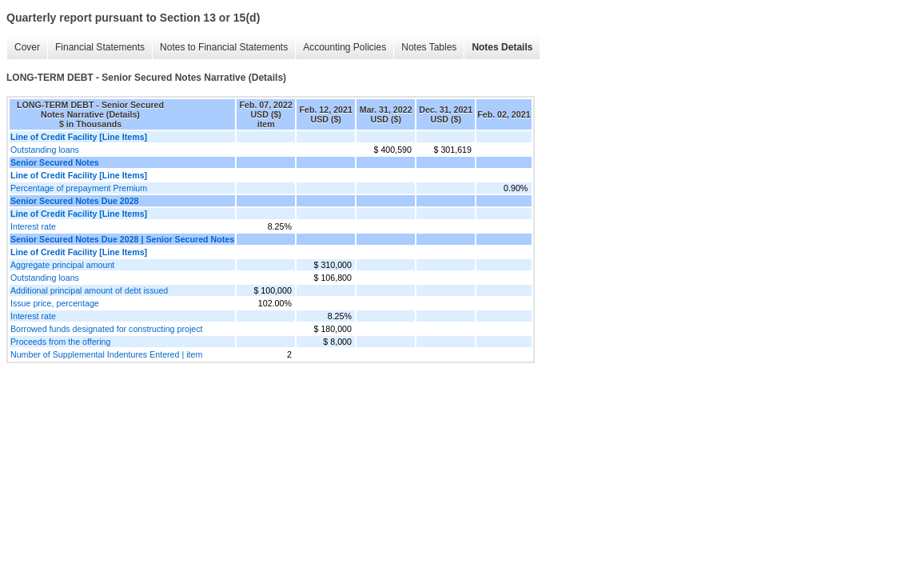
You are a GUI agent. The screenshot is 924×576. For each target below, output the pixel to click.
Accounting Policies (345, 47)
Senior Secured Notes (55, 162)
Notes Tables (429, 47)
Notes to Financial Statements (224, 47)
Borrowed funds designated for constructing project (107, 329)
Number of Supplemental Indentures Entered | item (106, 354)
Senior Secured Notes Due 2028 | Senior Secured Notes (122, 239)
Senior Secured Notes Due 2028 (75, 201)
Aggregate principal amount (62, 265)
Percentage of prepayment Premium (79, 188)
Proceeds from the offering (60, 342)
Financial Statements (100, 47)
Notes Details (502, 47)
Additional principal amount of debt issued (89, 290)
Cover (27, 47)
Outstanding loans (45, 150)
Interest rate (33, 226)
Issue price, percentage (55, 303)
